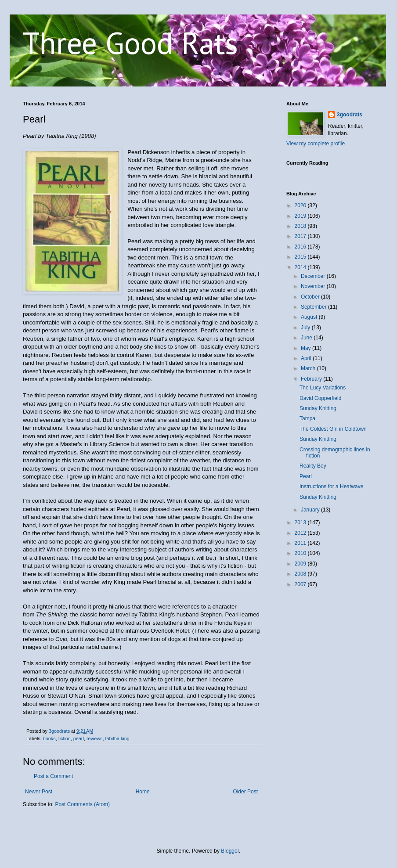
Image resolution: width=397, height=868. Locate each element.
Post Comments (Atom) (82, 804)
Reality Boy (313, 466)
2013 (301, 522)
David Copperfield (320, 398)
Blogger (230, 851)
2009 (301, 564)
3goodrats (350, 115)
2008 (301, 574)
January (311, 510)
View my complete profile (316, 144)
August (310, 317)
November (314, 286)
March (309, 368)
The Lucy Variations (323, 388)
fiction (65, 738)
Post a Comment (53, 776)
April (307, 358)
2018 (301, 226)
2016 (301, 247)
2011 (301, 543)
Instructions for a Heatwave (331, 486)
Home (143, 792)
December (314, 276)
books (49, 738)
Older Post (245, 792)
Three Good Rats (130, 43)
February (312, 379)
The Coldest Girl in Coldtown (333, 429)
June (307, 338)
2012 (301, 533)
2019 (301, 216)
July (306, 328)
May (307, 348)
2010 (301, 553)
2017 (301, 236)
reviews (95, 738)
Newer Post (39, 792)
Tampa (307, 418)
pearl (79, 738)
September (314, 307)
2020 (301, 205)
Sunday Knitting (318, 408)
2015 (301, 257)
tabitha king (117, 738)
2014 (301, 267)
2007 (301, 584)
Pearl (306, 476)
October (311, 297)
